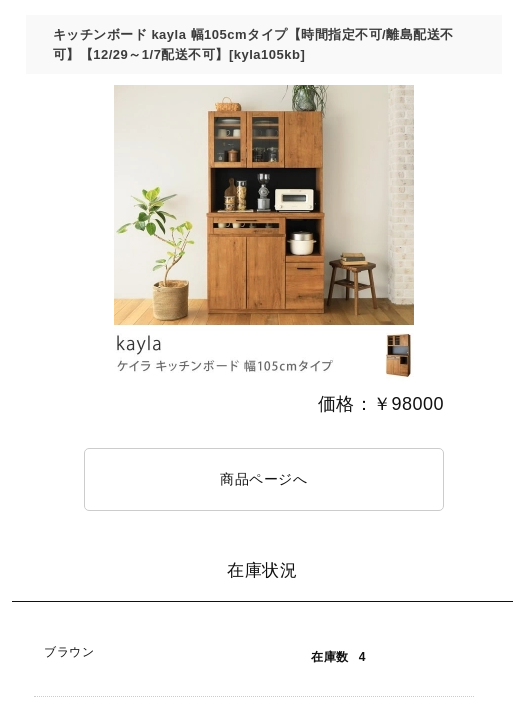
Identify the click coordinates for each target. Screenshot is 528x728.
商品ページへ (263, 479)
